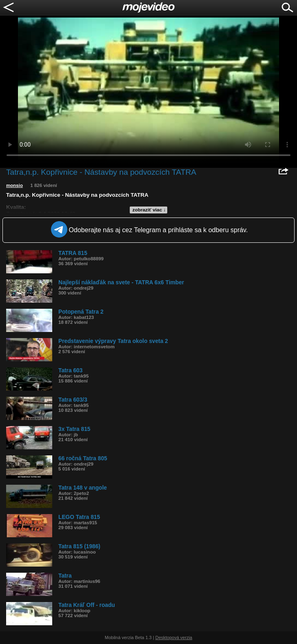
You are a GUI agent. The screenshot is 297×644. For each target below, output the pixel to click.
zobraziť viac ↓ (149, 210)
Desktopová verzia (174, 637)
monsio (14, 185)
